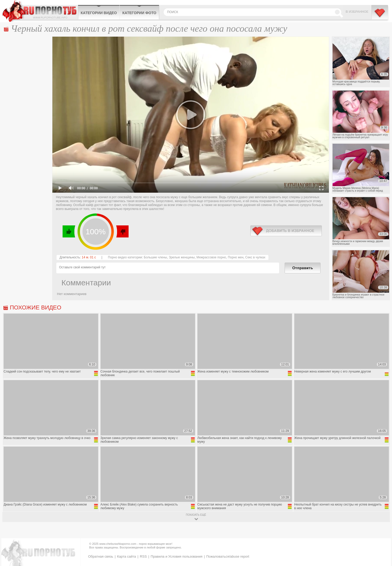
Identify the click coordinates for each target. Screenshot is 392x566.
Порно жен (236, 257)
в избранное (286, 231)
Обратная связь (101, 556)
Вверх (382, 531)
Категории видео (99, 13)
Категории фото (139, 13)
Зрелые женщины (182, 257)
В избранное (357, 12)
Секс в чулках (255, 257)
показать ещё (196, 515)
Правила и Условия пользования (176, 556)
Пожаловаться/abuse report (228, 556)
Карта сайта (126, 556)
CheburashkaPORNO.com (40, 11)
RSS (143, 556)
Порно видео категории (125, 257)
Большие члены (155, 257)
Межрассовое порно (211, 257)
